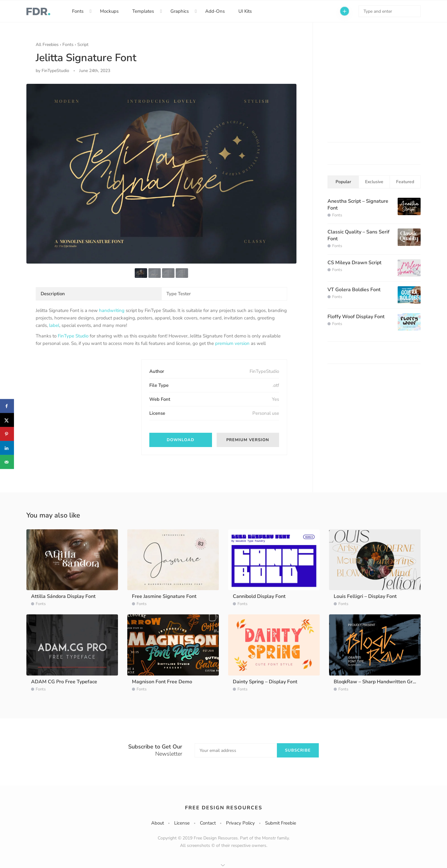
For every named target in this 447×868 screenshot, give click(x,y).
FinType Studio (73, 336)
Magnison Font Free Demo (162, 682)
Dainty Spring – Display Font (265, 682)
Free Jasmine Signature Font (164, 596)
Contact (208, 823)
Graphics (180, 11)
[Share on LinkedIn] (7, 448)
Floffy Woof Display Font (356, 317)
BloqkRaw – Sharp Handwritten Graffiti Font (384, 682)
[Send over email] (7, 462)
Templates (143, 11)
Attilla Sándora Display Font (63, 596)
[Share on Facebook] (7, 406)
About (158, 823)
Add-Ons (215, 11)
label (54, 325)
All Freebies (47, 45)
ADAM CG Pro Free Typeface (64, 682)
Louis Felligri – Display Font (365, 596)
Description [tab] (53, 294)
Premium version (248, 440)
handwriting (112, 310)
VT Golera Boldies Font (354, 290)
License (182, 823)
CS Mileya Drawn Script (354, 263)
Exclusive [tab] (374, 182)
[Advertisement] (82, 398)
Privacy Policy (240, 823)
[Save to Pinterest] (7, 434)
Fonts (78, 11)
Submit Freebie (281, 823)
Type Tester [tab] (179, 294)
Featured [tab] (405, 182)
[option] (161, 174)
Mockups (109, 11)
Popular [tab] (343, 182)
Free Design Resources (224, 808)
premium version (232, 343)
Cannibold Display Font (259, 596)
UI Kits (245, 11)
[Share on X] (7, 420)
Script (83, 45)
